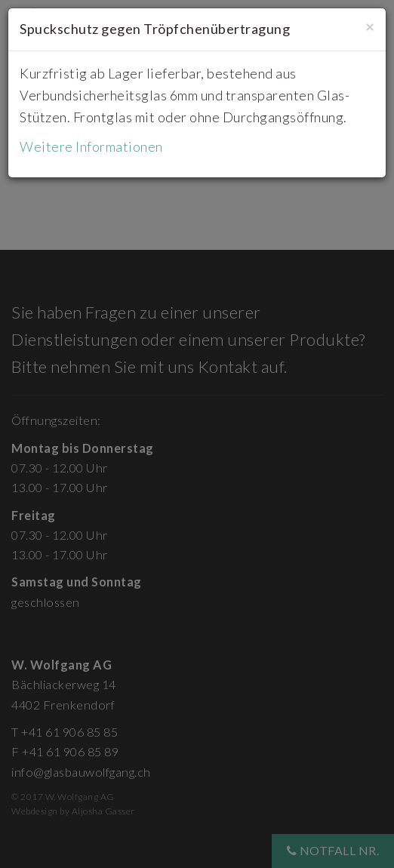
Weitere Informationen (91, 146)
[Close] (370, 26)
